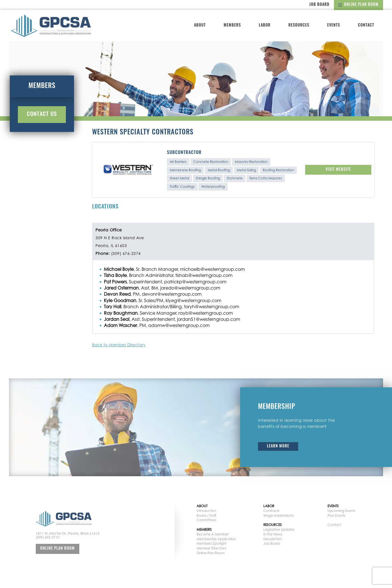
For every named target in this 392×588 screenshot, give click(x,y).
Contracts (271, 511)
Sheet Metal (179, 178)
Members (232, 26)
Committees (206, 520)
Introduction (206, 511)
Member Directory (211, 548)
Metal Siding (246, 170)
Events (334, 26)
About (200, 26)
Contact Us (42, 115)
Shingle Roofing (208, 178)
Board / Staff (206, 515)
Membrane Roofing (185, 170)
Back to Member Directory (119, 345)
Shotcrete (235, 178)
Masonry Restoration (251, 162)
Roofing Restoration (278, 170)
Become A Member (213, 534)
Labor (265, 26)
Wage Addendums (279, 515)
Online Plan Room (358, 5)
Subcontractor (184, 153)
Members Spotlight (211, 543)
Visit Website (338, 170)
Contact (366, 26)
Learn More (278, 446)
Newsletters (273, 539)
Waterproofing (213, 187)
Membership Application (216, 539)
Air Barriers (178, 162)
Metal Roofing (219, 170)
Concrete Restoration (211, 162)
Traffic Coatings (182, 187)
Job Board (319, 5)
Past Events (336, 515)
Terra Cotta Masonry (266, 178)
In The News (273, 534)
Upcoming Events (341, 511)
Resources (299, 26)
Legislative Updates (279, 529)
